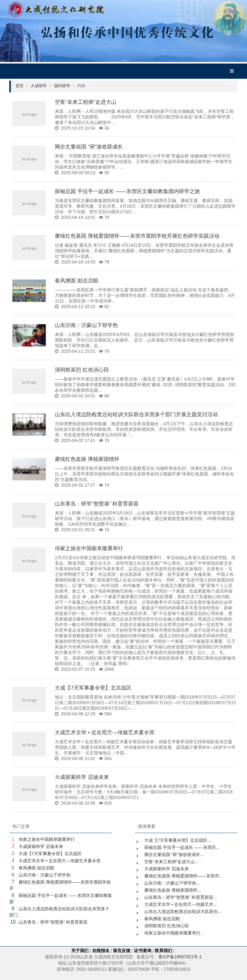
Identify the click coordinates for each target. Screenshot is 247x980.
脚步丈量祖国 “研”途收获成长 (89, 147)
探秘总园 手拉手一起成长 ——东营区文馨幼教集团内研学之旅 (127, 191)
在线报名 (101, 951)
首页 (22, 86)
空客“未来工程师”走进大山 (85, 102)
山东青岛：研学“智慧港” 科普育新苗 (97, 504)
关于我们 (80, 951)
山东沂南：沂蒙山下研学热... (172, 883)
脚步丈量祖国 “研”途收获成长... (174, 854)
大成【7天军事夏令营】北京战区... (178, 840)
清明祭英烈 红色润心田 (82, 370)
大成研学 (41, 86)
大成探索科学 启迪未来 (82, 777)
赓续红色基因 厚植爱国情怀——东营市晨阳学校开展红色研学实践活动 (137, 236)
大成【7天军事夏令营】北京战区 (93, 688)
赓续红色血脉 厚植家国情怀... (173, 890)
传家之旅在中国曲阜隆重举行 (89, 548)
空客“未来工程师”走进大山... (171, 862)
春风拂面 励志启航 (77, 281)
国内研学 (65, 86)
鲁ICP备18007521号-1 (180, 957)
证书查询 (143, 951)
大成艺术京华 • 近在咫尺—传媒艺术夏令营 (104, 733)
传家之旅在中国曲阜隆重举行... (174, 933)
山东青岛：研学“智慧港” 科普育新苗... (181, 897)
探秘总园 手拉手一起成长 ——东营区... (182, 847)
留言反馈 (122, 951)
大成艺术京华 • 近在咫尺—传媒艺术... (180, 904)
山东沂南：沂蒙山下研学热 (86, 325)
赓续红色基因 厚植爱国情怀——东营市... (184, 876)
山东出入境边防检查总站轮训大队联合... (183, 912)
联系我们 (163, 951)
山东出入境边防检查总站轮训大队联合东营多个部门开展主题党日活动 (136, 415)
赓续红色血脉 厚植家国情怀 (87, 459)
